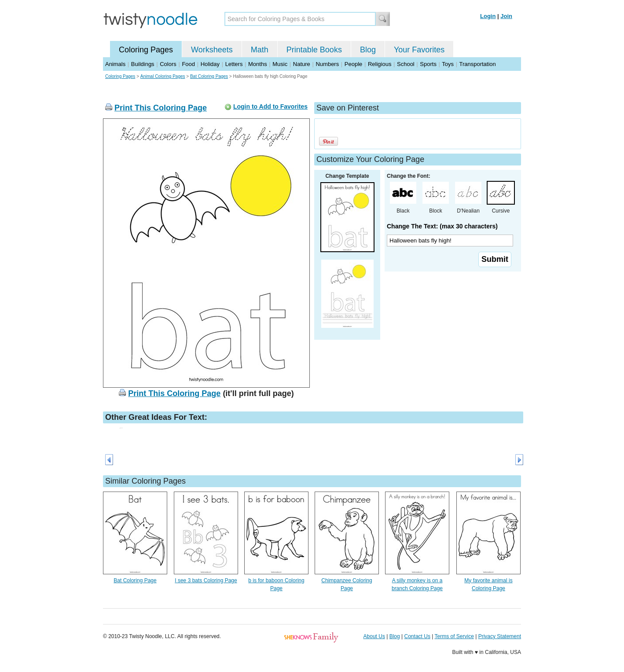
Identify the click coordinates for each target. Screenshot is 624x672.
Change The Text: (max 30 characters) (442, 226)
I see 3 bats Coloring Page (206, 580)
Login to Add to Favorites (270, 106)
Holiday (210, 64)
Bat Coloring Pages (209, 76)
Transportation (477, 64)
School (406, 64)
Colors (168, 64)
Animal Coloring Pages (163, 76)
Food (188, 64)
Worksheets (212, 50)
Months (258, 64)
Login (488, 16)
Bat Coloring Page (135, 580)
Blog (368, 50)
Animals (115, 64)
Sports (428, 64)
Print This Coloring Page (161, 108)
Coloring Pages (146, 50)
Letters (234, 64)
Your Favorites (419, 50)
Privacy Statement (500, 636)
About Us (374, 636)
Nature (302, 64)
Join (506, 16)
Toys (448, 64)
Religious (380, 64)
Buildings (143, 64)
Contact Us (417, 636)
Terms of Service (454, 636)
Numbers (327, 64)
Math (260, 50)
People (353, 64)
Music (280, 64)
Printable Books (314, 50)
